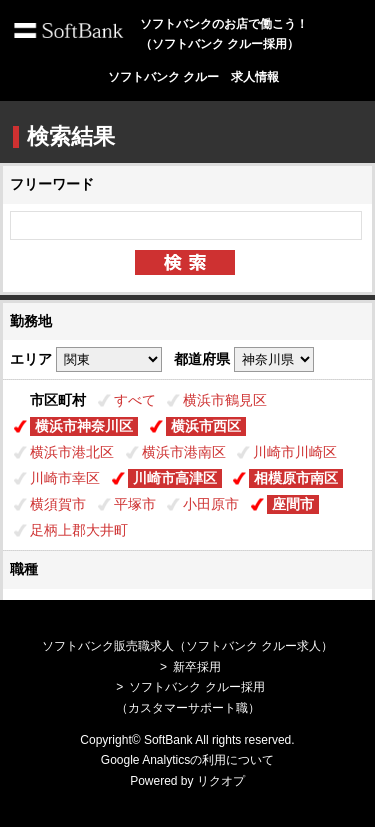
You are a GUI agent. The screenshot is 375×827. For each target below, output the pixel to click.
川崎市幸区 (65, 478)
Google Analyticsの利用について (187, 760)
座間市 (293, 504)
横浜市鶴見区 (225, 400)
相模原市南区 (296, 478)
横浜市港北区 (72, 452)
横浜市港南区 (184, 452)
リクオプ (221, 781)
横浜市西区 (206, 426)
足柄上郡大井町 (79, 530)
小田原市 (211, 504)
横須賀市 (58, 504)
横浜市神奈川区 (84, 426)
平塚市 (135, 504)
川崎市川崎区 (295, 452)
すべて (135, 400)
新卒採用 (197, 667)
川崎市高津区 (175, 478)
